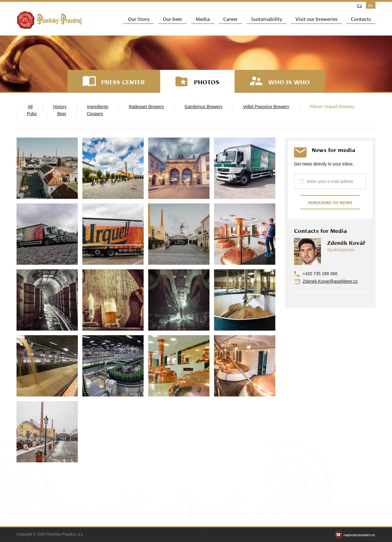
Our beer (173, 19)
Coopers (95, 114)
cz (360, 5)
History (60, 107)
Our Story (139, 19)
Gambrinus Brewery (204, 107)
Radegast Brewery (146, 107)
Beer (62, 114)
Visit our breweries (317, 19)
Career (230, 19)
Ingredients (98, 107)
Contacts (361, 19)
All (30, 107)
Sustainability (267, 19)
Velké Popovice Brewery (266, 107)
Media (203, 19)
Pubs (32, 114)
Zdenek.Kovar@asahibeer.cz (330, 281)
